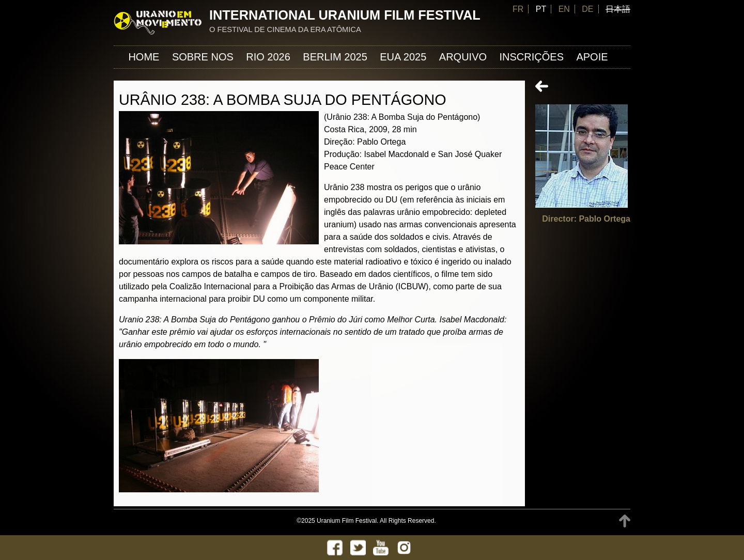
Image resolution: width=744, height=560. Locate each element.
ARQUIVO (463, 57)
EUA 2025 (403, 57)
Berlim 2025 (335, 57)
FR (518, 9)
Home (144, 57)
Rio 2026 (268, 57)
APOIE (592, 57)
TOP (625, 521)
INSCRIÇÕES (532, 57)
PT (541, 9)
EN (564, 9)
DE (587, 9)
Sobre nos (203, 57)
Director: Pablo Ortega (586, 219)
